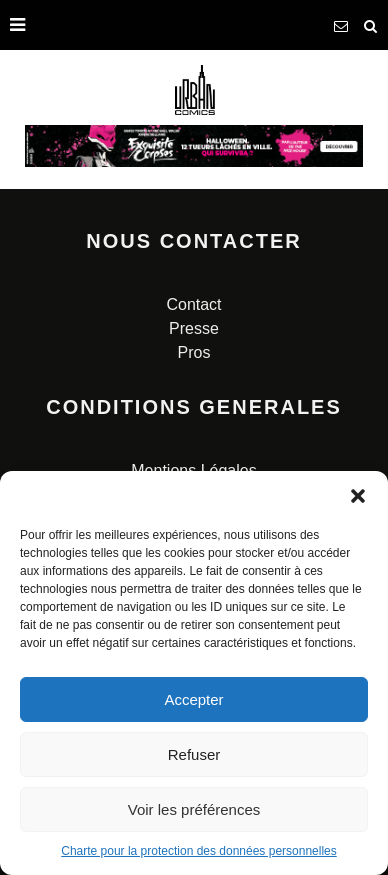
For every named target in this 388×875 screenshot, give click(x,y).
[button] (358, 496)
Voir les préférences (194, 809)
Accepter (193, 699)
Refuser (194, 754)
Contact (193, 304)
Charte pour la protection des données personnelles (199, 851)
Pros (194, 352)
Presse (194, 328)
